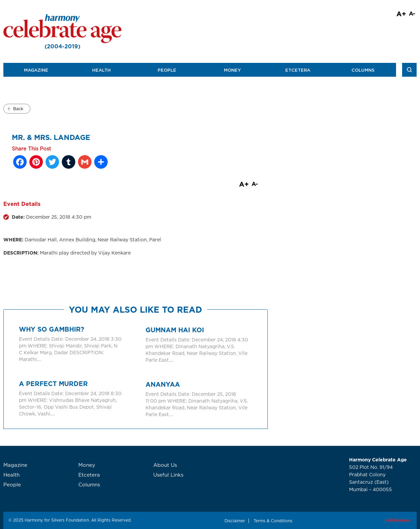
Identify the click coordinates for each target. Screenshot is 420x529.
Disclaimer (235, 521)
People (167, 70)
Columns (363, 70)
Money (232, 70)
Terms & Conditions (273, 521)
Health (101, 70)
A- (412, 13)
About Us (165, 465)
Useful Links (168, 475)
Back (18, 109)
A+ (401, 14)
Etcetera (298, 70)
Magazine (36, 70)
